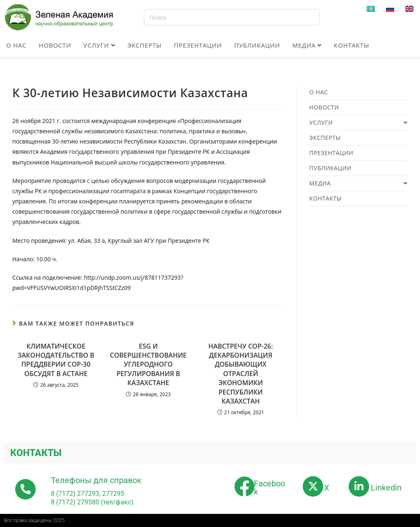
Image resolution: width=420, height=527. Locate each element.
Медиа (307, 45)
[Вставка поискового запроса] (232, 17)
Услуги (99, 45)
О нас (16, 45)
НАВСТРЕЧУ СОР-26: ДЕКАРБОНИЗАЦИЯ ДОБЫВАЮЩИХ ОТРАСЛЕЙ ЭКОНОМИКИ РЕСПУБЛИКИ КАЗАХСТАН (241, 374)
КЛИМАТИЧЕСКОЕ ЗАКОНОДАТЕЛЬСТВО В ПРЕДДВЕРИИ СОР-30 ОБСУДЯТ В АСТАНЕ (56, 360)
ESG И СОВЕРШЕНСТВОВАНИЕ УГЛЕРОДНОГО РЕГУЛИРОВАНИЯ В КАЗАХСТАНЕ (148, 365)
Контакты (352, 45)
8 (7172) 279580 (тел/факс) (92, 502)
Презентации (198, 45)
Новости (55, 45)
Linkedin (386, 488)
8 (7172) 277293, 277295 (88, 494)
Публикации (257, 45)
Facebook (269, 488)
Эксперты (144, 45)
